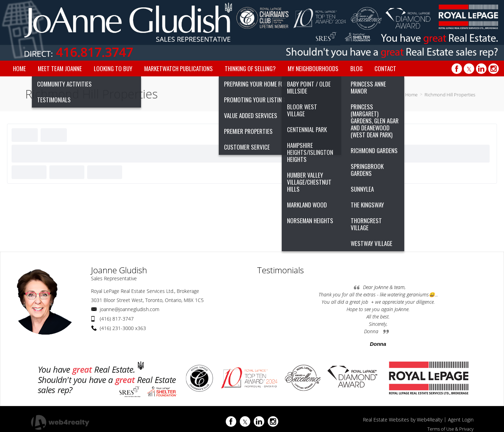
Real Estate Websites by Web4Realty (403, 420)
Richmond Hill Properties (450, 95)
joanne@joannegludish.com (129, 309)
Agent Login (461, 420)
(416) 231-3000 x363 (123, 328)
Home (411, 95)
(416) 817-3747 (117, 319)
